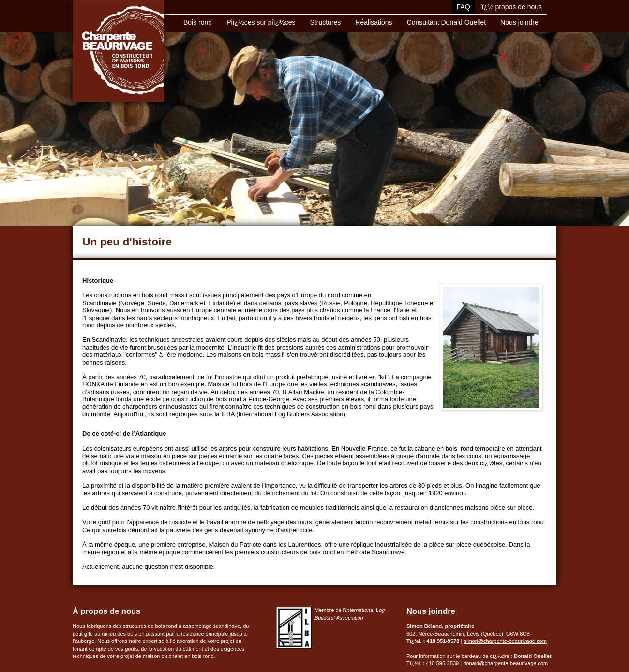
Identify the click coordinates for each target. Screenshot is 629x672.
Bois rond (198, 22)
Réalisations (374, 22)
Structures (326, 22)
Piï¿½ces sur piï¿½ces (261, 22)
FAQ (464, 7)
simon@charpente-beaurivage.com (505, 641)
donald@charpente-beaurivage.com (505, 663)
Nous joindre (519, 22)
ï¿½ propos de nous (512, 7)
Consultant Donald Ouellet (446, 22)
